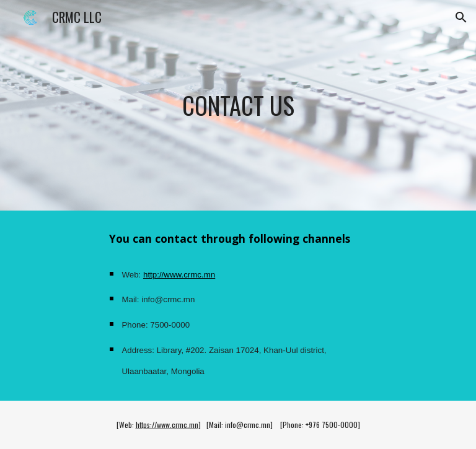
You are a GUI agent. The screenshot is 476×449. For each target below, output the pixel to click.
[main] (238, 105)
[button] (461, 17)
